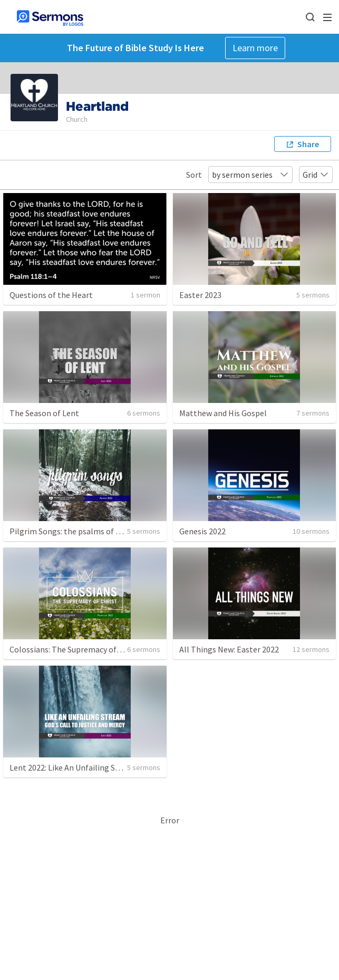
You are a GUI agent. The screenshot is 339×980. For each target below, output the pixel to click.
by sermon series (250, 175)
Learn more (255, 48)
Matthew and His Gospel (223, 413)
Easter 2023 (200, 295)
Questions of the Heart (51, 295)
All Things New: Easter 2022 (229, 649)
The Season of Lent (44, 413)
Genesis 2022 (202, 531)
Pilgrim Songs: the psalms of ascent (75, 531)
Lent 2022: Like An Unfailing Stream (74, 767)
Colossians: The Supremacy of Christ (75, 649)
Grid (316, 175)
